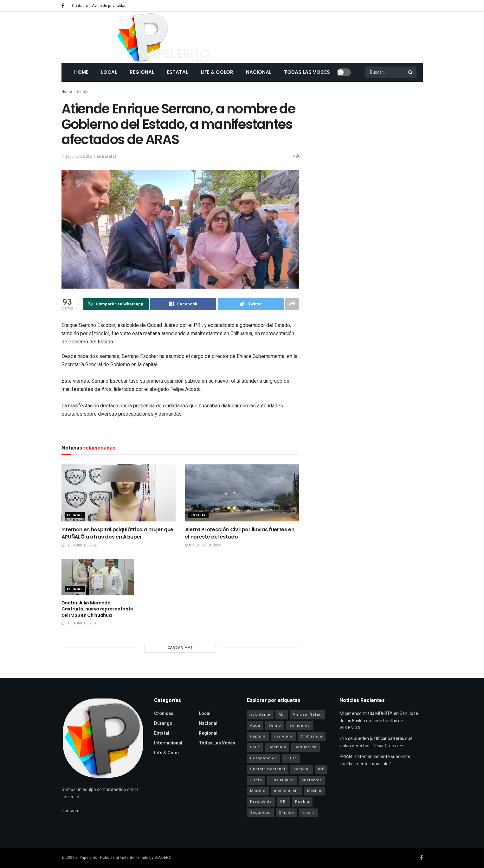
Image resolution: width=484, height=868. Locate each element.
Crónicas (164, 714)
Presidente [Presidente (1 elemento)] (261, 802)
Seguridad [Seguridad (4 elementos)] (260, 813)
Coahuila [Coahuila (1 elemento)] (277, 747)
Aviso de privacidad (109, 6)
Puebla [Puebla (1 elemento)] (302, 802)
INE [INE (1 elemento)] (321, 769)
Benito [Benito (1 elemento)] (275, 726)
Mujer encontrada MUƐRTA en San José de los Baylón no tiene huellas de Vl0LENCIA (379, 721)
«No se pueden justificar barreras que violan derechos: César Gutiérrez (376, 742)
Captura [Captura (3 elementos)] (258, 736)
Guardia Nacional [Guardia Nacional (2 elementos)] (268, 769)
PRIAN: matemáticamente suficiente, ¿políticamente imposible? (375, 760)
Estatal (177, 72)
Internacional (168, 743)
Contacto (80, 6)
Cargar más (180, 648)
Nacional (259, 72)
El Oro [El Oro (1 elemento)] (291, 758)
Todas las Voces (307, 72)
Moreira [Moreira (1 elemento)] (258, 791)
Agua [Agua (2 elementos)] (255, 726)
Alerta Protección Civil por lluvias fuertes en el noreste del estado (240, 533)
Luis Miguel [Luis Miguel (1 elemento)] (282, 780)
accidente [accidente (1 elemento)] (260, 715)
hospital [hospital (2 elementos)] (302, 769)
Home (81, 72)
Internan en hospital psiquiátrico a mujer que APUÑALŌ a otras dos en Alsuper (118, 533)
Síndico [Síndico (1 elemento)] (287, 813)
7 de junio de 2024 (78, 156)
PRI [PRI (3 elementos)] (284, 802)
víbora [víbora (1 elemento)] (309, 813)
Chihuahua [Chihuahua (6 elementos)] (312, 736)
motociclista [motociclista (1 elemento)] (286, 791)
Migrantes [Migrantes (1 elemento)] (312, 780)
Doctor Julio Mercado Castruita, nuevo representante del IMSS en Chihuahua (97, 609)
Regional (142, 72)
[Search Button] (411, 72)
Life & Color (217, 72)
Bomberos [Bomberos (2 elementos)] (300, 726)
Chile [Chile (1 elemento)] (255, 747)
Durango (163, 723)
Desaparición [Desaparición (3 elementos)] (264, 758)
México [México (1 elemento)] (314, 791)
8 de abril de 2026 (79, 545)
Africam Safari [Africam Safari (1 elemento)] (307, 715)
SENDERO (163, 858)
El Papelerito (86, 858)
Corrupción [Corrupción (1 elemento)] (306, 747)
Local (109, 72)
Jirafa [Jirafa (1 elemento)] (256, 780)
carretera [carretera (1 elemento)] (283, 736)
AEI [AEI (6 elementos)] (282, 715)
